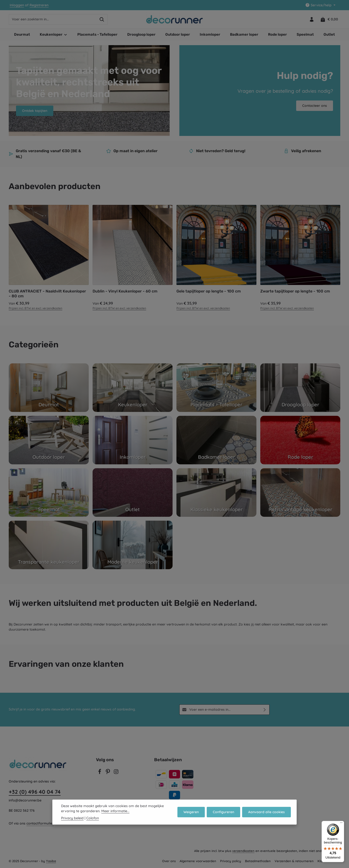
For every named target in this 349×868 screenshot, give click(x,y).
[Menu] (341, 824)
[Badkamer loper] (216, 440)
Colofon (93, 820)
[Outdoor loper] (49, 440)
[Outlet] (133, 492)
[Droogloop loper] (300, 388)
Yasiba (51, 861)
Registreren (39, 5)
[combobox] (53, 19)
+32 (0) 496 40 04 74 (35, 792)
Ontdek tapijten (35, 111)
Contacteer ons (315, 106)
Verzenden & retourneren (294, 861)
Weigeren (191, 814)
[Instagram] (116, 773)
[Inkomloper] (133, 440)
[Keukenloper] (133, 388)
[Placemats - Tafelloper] (216, 388)
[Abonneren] (265, 710)
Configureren (223, 814)
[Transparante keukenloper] (49, 545)
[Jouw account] (312, 19)
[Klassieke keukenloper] (216, 492)
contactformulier (40, 823)
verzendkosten (243, 851)
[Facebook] (100, 773)
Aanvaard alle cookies (266, 814)
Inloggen (17, 5)
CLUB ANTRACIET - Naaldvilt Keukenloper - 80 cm (47, 294)
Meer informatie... (115, 813)
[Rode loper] (300, 440)
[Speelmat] (49, 492)
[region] (174, 258)
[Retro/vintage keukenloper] (300, 492)
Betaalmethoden (258, 861)
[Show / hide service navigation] (320, 5)
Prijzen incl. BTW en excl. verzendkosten (36, 308)
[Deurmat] (49, 388)
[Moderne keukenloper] (133, 545)
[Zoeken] (102, 19)
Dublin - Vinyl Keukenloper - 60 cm (125, 291)
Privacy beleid (72, 820)
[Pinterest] (108, 773)
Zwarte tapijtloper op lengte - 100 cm (295, 291)
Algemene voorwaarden (198, 861)
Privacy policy (231, 861)
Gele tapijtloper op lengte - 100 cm (209, 291)
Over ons (169, 861)
